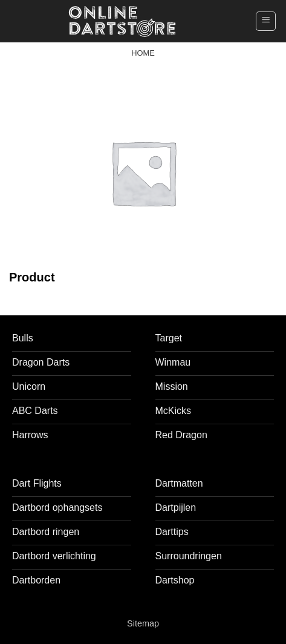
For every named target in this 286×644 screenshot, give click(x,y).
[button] (266, 21)
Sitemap (143, 623)
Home (143, 53)
